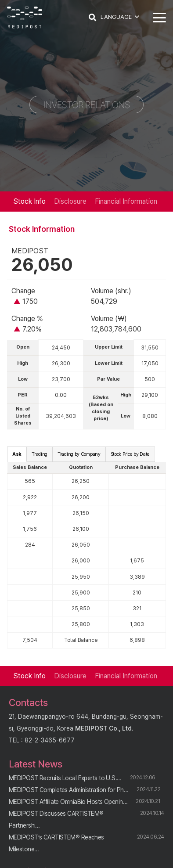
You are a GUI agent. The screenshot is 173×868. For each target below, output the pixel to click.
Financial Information (126, 201)
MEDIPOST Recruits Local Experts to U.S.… (65, 778)
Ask (17, 454)
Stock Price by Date (130, 454)
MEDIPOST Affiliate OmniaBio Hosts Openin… (68, 802)
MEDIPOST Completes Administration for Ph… (68, 790)
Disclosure (70, 201)
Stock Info (29, 201)
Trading (40, 454)
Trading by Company (79, 454)
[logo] (25, 18)
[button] (92, 18)
